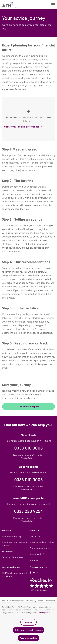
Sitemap (34, 560)
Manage (29, 622)
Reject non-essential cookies (29, 630)
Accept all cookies (29, 638)
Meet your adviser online (42, 542)
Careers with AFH (38, 554)
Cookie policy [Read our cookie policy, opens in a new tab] (44, 613)
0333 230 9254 (29, 511)
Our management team (41, 548)
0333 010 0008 (29, 448)
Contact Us (35, 536)
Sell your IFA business (12, 557)
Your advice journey (12, 536)
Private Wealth (9, 551)
